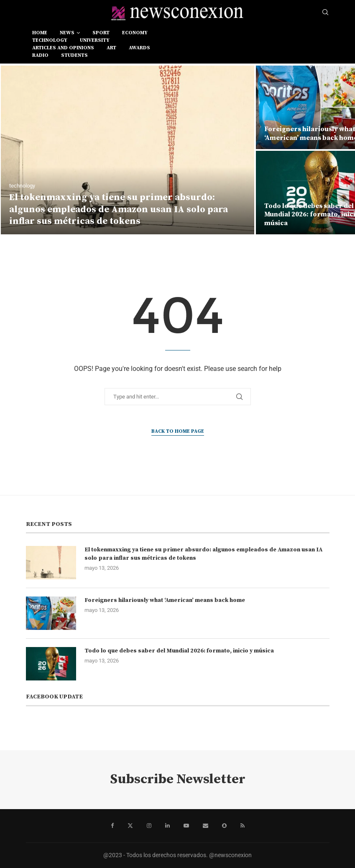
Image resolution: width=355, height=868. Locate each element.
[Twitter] (130, 826)
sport (101, 33)
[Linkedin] (167, 826)
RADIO (40, 55)
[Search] (325, 13)
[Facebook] (112, 826)
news (67, 33)
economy (135, 33)
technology (50, 40)
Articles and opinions (63, 48)
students (74, 55)
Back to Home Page (178, 431)
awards (139, 48)
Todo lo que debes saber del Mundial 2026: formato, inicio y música (179, 651)
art (111, 48)
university (95, 40)
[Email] (206, 826)
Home (40, 33)
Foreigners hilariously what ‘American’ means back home (165, 600)
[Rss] (243, 826)
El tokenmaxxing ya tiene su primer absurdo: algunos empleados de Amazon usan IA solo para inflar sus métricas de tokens (119, 209)
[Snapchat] (224, 826)
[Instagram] (149, 826)
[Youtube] (186, 826)
